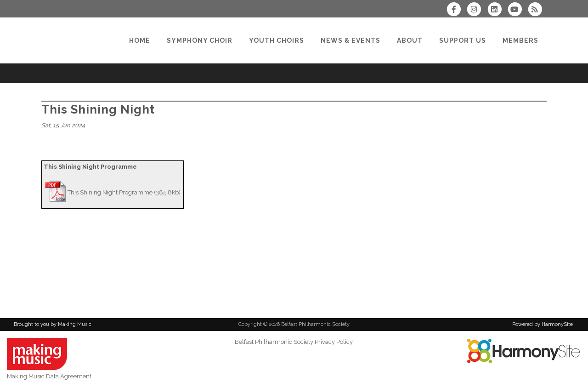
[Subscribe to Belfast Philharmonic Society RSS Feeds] (537, 10)
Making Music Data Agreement (49, 376)
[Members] (520, 40)
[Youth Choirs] (277, 40)
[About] (410, 40)
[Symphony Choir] (200, 40)
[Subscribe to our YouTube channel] (518, 10)
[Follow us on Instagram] (477, 10)
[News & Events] (351, 40)
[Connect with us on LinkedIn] (497, 10)
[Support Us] (463, 40)
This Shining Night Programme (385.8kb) (124, 192)
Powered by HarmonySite (543, 324)
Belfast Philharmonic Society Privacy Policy (294, 342)
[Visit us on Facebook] (457, 10)
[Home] (140, 40)
